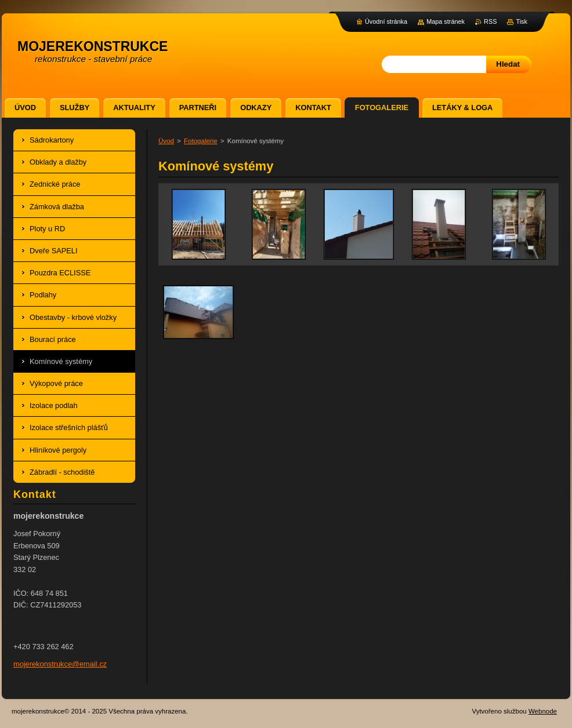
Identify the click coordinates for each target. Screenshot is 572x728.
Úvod (166, 141)
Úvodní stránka (386, 21)
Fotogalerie (201, 141)
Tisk (522, 21)
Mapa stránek (446, 21)
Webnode (543, 711)
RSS (490, 21)
